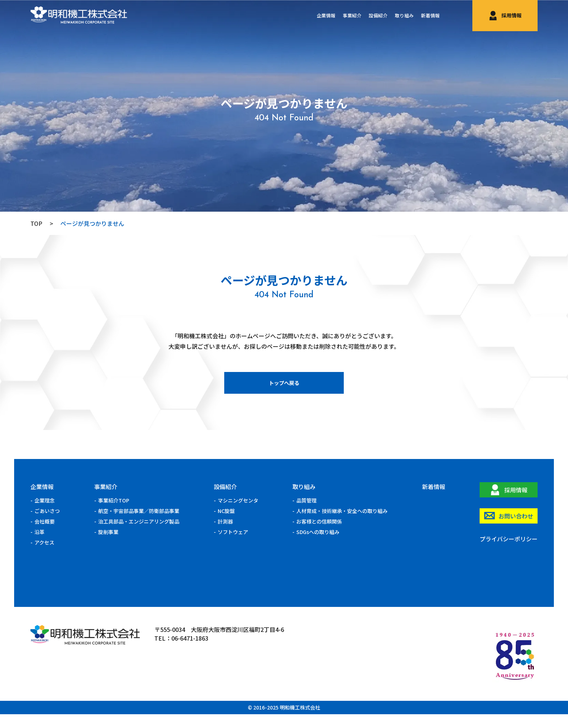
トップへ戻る (284, 394)
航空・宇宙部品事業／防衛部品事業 (139, 525)
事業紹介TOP (114, 514)
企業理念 (45, 514)
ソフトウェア (233, 546)
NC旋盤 (226, 525)
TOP (36, 223)
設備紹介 (367, 16)
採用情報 (511, 15)
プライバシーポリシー (509, 553)
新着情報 (428, 16)
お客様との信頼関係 (319, 535)
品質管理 (306, 514)
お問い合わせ (516, 530)
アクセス (44, 556)
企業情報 (306, 16)
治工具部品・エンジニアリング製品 (139, 535)
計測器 (225, 535)
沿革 (39, 546)
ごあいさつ (47, 525)
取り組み (398, 16)
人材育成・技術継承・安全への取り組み (342, 525)
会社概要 (45, 535)
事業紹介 (337, 16)
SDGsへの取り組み (318, 546)
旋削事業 (108, 546)
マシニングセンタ (238, 514)
